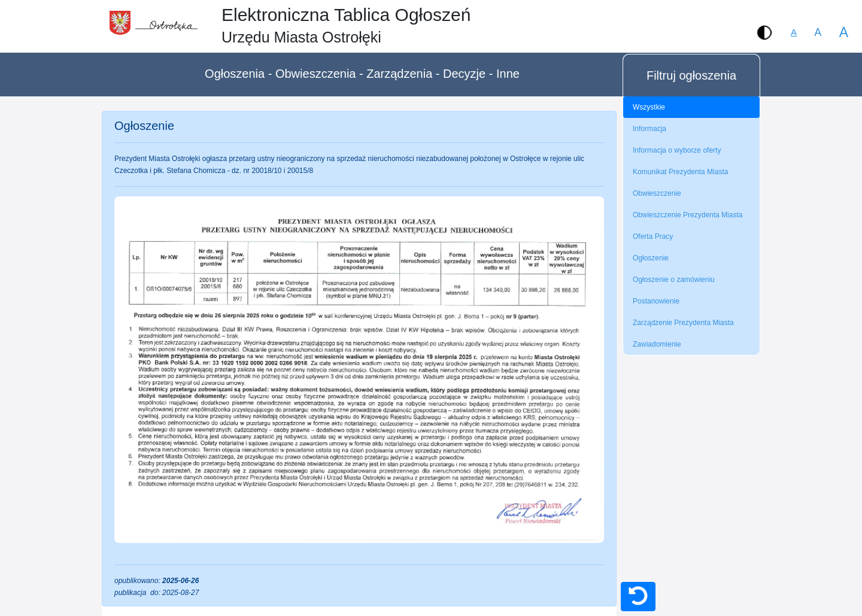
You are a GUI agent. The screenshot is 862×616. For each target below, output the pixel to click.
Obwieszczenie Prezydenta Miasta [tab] (688, 215)
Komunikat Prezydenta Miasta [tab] (680, 172)
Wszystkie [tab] (649, 107)
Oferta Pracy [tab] (653, 236)
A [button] (818, 32)
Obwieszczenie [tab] (657, 193)
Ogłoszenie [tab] (651, 258)
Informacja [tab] (649, 129)
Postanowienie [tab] (656, 301)
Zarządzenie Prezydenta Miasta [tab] (683, 323)
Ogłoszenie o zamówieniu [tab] (674, 280)
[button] (764, 32)
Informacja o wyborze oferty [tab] (677, 150)
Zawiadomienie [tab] (657, 344)
